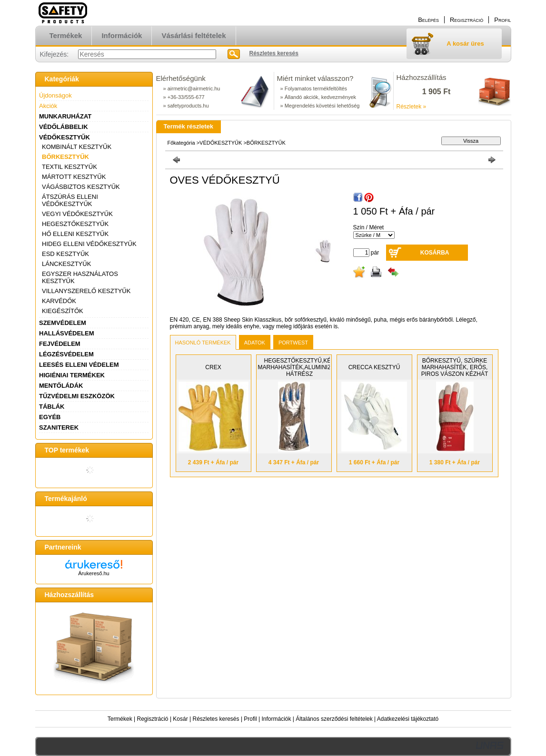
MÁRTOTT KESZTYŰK (74, 177)
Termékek (120, 719)
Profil (250, 719)
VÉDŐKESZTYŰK (65, 137)
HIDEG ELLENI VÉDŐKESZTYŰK (89, 244)
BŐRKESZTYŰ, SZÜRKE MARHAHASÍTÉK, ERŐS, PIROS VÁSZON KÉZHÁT (455, 367)
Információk (276, 719)
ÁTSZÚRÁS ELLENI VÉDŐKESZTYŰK (70, 200)
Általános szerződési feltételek (334, 719)
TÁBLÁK (52, 407)
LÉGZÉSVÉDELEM (66, 354)
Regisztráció (153, 719)
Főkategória (181, 143)
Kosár (180, 719)
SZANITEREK (59, 427)
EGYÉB (50, 417)
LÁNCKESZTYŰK (66, 264)
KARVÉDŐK (59, 301)
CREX (213, 367)
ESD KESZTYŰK (65, 254)
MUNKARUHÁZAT (65, 116)
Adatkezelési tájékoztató (408, 719)
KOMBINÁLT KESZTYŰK (77, 147)
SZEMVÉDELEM (63, 323)
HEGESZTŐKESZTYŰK (75, 224)
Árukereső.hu (94, 573)
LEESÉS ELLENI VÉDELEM (79, 365)
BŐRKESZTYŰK (65, 157)
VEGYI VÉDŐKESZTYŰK (77, 214)
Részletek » (412, 107)
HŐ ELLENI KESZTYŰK (75, 234)
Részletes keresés (216, 719)
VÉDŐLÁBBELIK (64, 127)
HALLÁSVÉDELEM (67, 333)
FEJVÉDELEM (60, 344)
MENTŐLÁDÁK (61, 386)
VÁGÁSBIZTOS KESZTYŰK (81, 187)
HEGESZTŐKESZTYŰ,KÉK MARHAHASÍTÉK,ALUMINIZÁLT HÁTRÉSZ (300, 367)
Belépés (428, 20)
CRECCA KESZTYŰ (374, 367)
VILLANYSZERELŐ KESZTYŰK (86, 291)
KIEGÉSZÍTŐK (63, 311)
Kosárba (435, 253)
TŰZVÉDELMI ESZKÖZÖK (77, 396)
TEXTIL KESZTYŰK (69, 167)
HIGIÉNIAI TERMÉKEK (72, 375)
